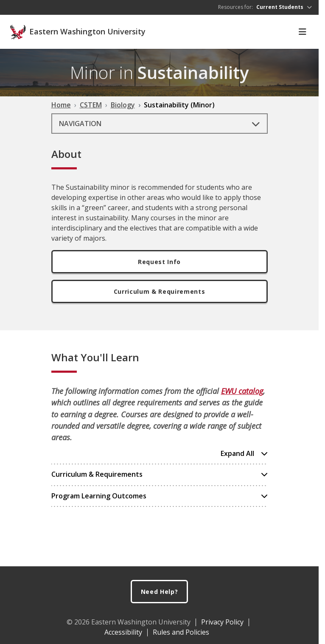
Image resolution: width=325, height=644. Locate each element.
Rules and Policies (181, 632)
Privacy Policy (222, 622)
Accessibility (123, 632)
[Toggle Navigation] (303, 32)
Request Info (159, 262)
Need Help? (160, 592)
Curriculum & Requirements (159, 291)
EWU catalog (242, 391)
